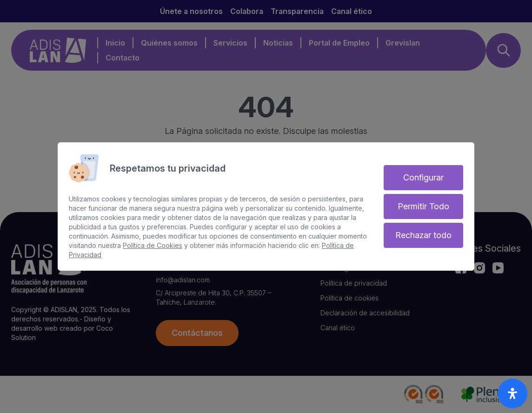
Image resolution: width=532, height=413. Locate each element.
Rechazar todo (423, 235)
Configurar (423, 177)
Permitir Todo (423, 206)
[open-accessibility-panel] (512, 393)
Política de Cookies (153, 245)
